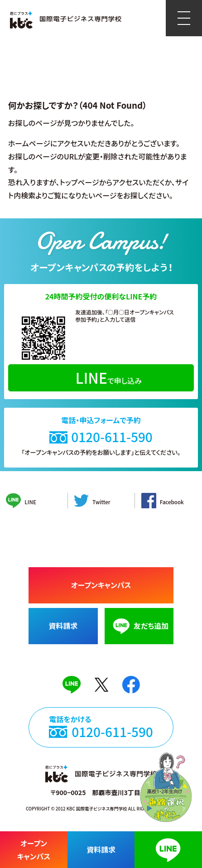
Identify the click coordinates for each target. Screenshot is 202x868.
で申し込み (109, 377)
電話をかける (101, 732)
